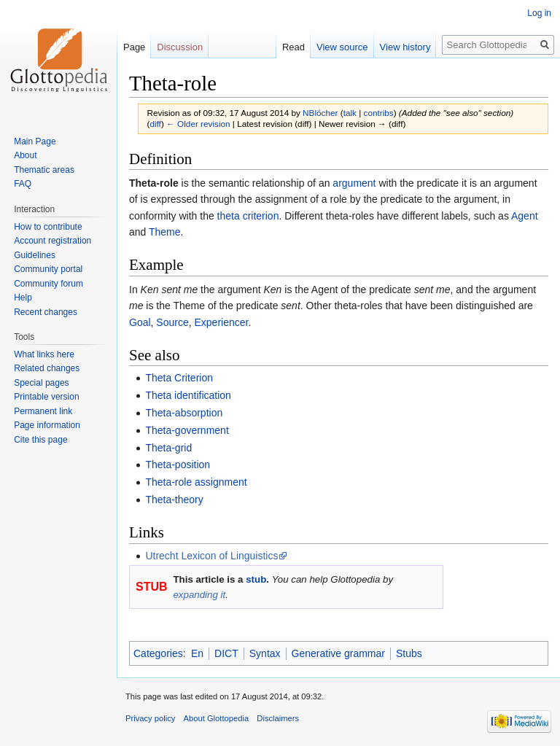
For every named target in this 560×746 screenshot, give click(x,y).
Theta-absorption (184, 413)
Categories (158, 653)
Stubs (409, 653)
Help (23, 298)
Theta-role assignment (196, 482)
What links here (44, 354)
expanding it (199, 595)
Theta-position (178, 465)
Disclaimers (278, 718)
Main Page (35, 141)
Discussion (180, 47)
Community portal (48, 269)
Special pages (41, 383)
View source (342, 47)
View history (405, 47)
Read (293, 47)
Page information (47, 425)
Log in (539, 13)
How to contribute (48, 227)
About (25, 155)
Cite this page (40, 440)
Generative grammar (338, 653)
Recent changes (46, 312)
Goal (140, 322)
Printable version (46, 397)
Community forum (48, 284)
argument (354, 183)
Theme (165, 232)
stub (256, 579)
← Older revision (198, 124)
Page (134, 47)
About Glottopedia (217, 718)
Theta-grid (168, 448)
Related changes (47, 368)
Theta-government (187, 430)
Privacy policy (150, 718)
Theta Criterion (179, 378)
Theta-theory (174, 500)
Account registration (52, 241)
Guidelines (35, 255)
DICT (226, 653)
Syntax (265, 653)
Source (172, 322)
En (197, 653)
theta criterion (248, 216)
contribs (379, 113)
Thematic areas (44, 170)
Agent (525, 216)
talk (350, 113)
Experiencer (222, 322)
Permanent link (43, 411)
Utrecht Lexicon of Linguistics (211, 556)
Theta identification (188, 395)
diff (155, 124)
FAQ (23, 184)
